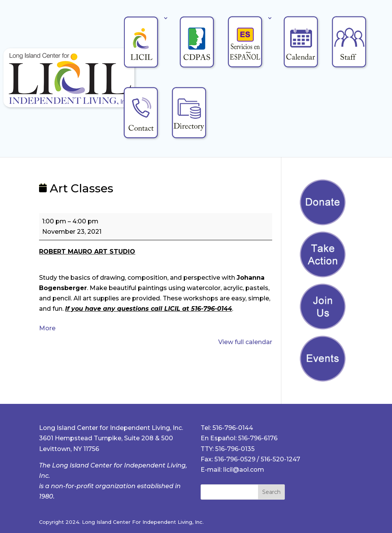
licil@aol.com (244, 470)
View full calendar (245, 342)
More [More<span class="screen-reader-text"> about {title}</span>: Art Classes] (47, 328)
